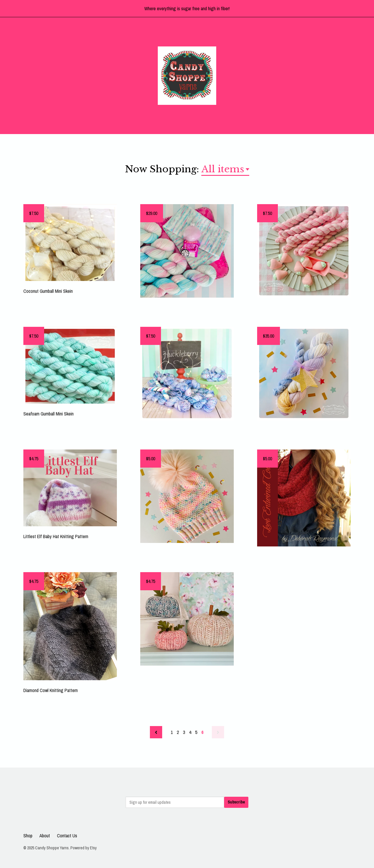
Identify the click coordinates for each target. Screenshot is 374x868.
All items (223, 169)
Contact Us (67, 836)
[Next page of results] (218, 732)
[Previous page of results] (156, 732)
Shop (28, 836)
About (45, 836)
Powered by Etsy (84, 848)
